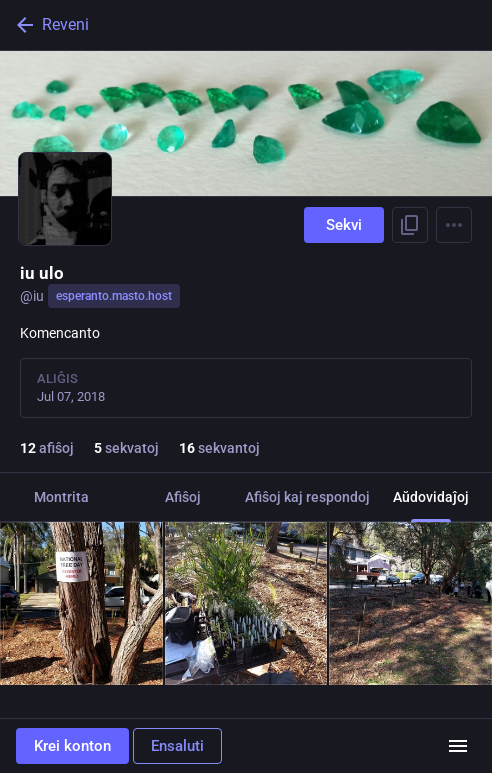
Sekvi (344, 225)
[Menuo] (458, 746)
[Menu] (454, 225)
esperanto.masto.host (114, 296)
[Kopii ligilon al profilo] (410, 225)
